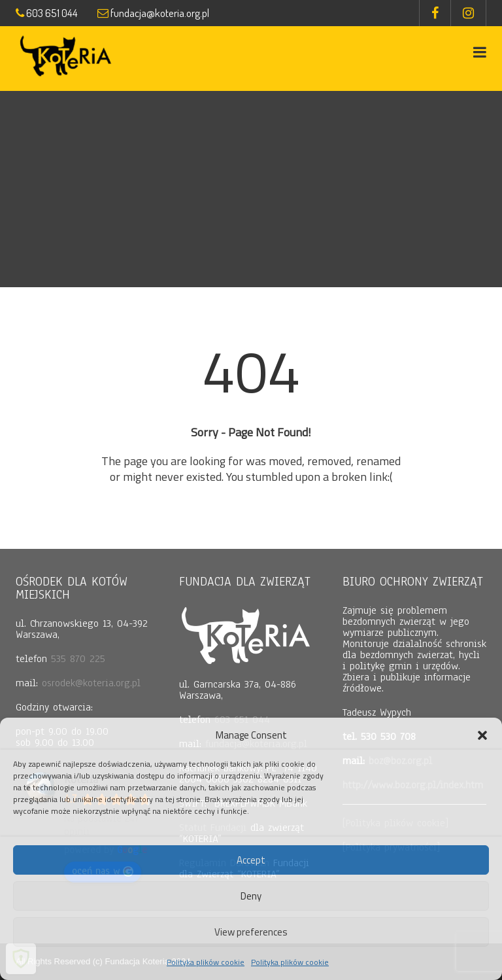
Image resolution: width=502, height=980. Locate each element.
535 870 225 (78, 659)
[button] (482, 735)
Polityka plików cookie (206, 962)
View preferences (251, 932)
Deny (251, 896)
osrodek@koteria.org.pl (91, 683)
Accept (251, 860)
